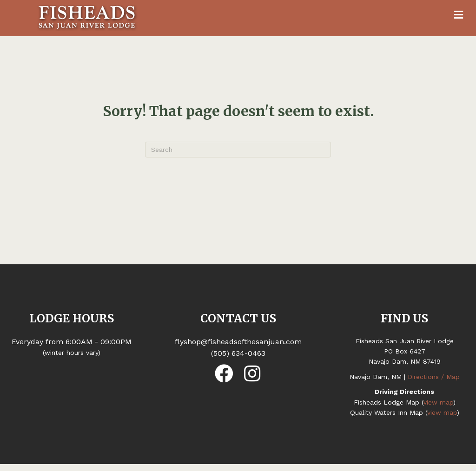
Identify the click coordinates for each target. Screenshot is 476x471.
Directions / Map (434, 377)
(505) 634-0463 (238, 353)
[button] (224, 373)
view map (438, 402)
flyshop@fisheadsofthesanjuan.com (238, 342)
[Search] (238, 150)
